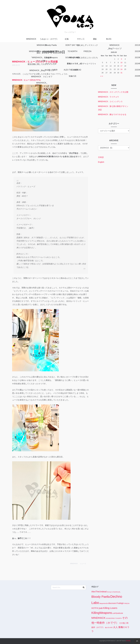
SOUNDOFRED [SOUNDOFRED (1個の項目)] (110, 618)
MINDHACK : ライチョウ (109, 97)
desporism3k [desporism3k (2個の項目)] (104, 603)
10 (121, 63)
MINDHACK (31, 39)
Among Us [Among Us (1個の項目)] (110, 592)
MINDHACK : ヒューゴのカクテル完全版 (35, 62)
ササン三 (81, 39)
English (101, 162)
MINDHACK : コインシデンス (110, 102)
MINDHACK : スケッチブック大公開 (113, 92)
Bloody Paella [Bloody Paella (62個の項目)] (101, 597)
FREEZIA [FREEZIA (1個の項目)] (127, 603)
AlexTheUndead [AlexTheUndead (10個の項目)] (99, 592)
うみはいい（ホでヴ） (49, 39)
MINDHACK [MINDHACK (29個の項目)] (98, 618)
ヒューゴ (83, 564)
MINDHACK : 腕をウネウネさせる (112, 114)
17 (121, 66)
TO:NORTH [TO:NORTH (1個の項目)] (118, 618)
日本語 (101, 157)
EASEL (128, 641)
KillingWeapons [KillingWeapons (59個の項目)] (102, 613)
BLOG (109, 39)
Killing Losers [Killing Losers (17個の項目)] (110, 608)
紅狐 (67, 39)
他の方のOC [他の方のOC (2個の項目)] (109, 628)
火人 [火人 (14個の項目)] (115, 627)
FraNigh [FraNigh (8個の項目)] (120, 603)
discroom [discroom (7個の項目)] (112, 603)
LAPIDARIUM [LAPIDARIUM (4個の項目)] (118, 613)
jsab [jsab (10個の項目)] (101, 608)
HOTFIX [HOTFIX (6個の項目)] (95, 608)
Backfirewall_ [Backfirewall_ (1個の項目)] (117, 592)
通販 (95, 39)
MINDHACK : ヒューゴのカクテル (26, 80)
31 (121, 73)
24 (121, 69)
